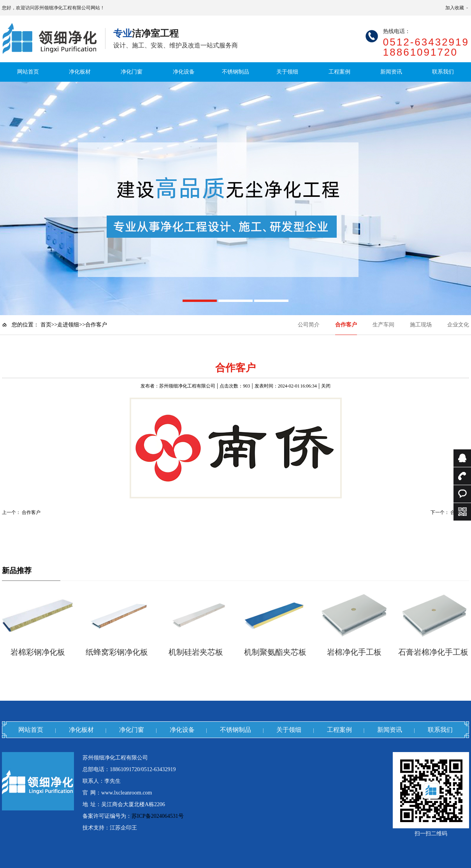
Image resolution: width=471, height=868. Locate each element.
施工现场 (421, 325)
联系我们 (443, 72)
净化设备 (184, 72)
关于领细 (287, 72)
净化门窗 (132, 72)
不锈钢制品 (235, 72)
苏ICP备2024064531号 (158, 816)
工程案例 (339, 72)
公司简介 (309, 325)
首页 (46, 325)
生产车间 (383, 325)
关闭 (326, 386)
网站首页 (28, 72)
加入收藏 (455, 8)
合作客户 (346, 325)
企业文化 (458, 325)
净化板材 (80, 72)
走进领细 (68, 325)
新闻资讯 (391, 72)
